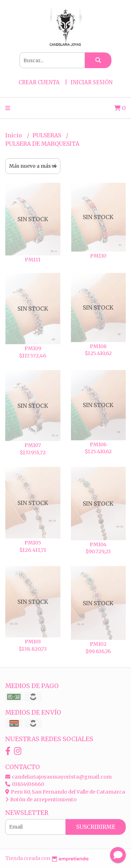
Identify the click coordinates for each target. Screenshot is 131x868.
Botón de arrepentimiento (41, 800)
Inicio (14, 135)
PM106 (98, 444)
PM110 (98, 256)
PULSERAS (48, 135)
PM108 (98, 346)
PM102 (98, 644)
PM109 (33, 348)
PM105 (33, 543)
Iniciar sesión (92, 82)
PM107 (33, 445)
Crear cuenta (39, 82)
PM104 (98, 544)
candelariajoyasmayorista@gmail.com (59, 777)
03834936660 (25, 784)
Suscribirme (96, 827)
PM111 (33, 260)
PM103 (33, 642)
